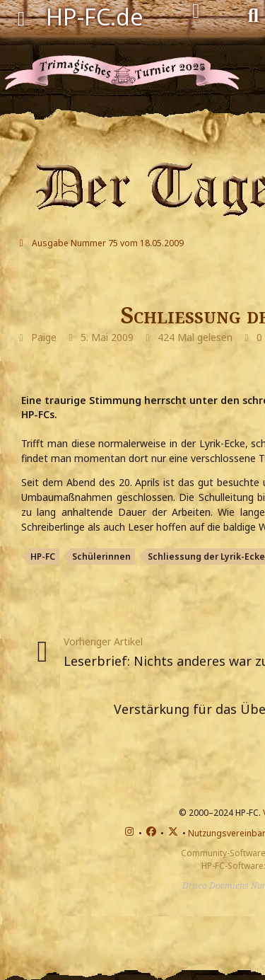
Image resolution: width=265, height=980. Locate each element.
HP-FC (43, 557)
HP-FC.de (95, 17)
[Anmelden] (196, 11)
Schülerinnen (101, 557)
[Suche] (253, 14)
